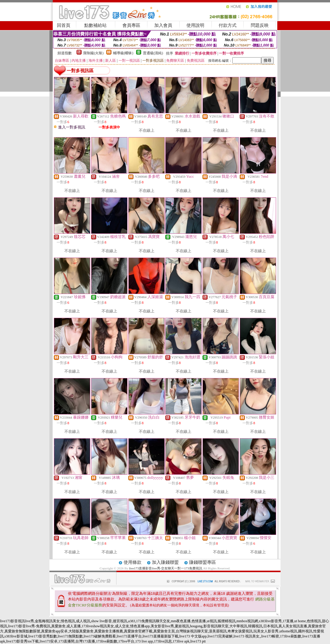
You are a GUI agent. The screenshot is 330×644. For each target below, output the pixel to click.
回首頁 (64, 25)
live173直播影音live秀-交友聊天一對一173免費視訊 (166, 568)
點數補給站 (95, 25)
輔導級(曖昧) (123, 53)
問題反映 (260, 25)
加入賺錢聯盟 (165, 562)
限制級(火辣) (94, 53)
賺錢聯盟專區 (203, 562)
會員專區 (131, 25)
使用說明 (195, 25)
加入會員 (163, 25)
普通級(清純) (153, 53)
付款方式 (228, 25)
